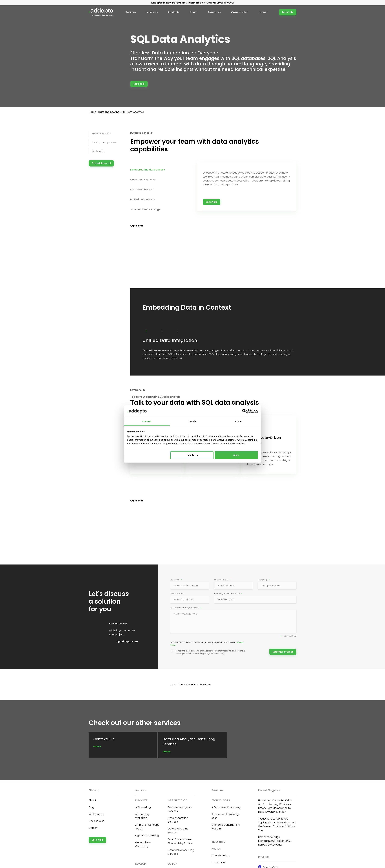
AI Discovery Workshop (142, 816)
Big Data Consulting (147, 836)
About (194, 12)
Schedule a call (101, 163)
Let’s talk (139, 84)
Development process (104, 142)
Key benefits (99, 151)
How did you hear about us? (227, 594)
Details (192, 455)
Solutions (153, 12)
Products (174, 12)
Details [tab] (193, 421)
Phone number (177, 594)
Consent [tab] (147, 421)
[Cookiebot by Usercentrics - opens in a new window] (244, 411)
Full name (175, 580)
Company (263, 580)
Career (261, 12)
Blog (91, 807)
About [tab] (238, 421)
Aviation (216, 849)
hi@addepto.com (127, 641)
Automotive (218, 862)
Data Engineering (109, 112)
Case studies (239, 12)
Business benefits (101, 134)
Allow (236, 455)
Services (132, 12)
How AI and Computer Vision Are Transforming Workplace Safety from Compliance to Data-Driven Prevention (275, 806)
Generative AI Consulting (143, 844)
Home (92, 112)
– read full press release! (192, 3)
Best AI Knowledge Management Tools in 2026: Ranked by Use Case (275, 841)
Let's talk (288, 12)
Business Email (221, 580)
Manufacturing (220, 856)
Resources (214, 12)
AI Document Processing (226, 807)
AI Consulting (143, 807)
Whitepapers (96, 814)
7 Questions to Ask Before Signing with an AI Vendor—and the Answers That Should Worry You (277, 824)
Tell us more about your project (185, 608)
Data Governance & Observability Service (180, 841)
